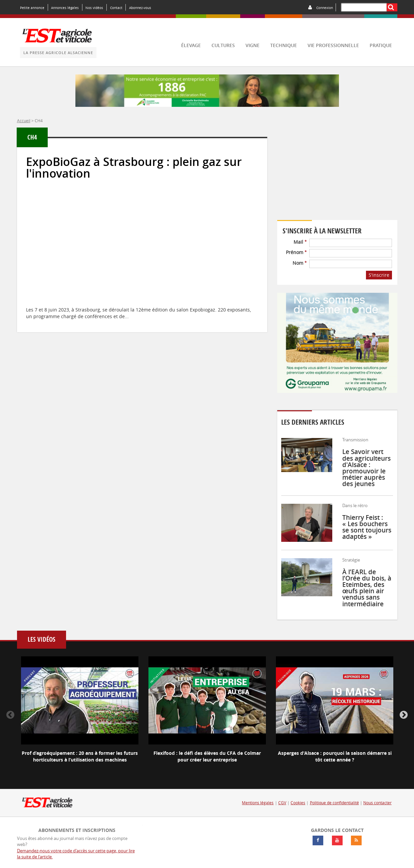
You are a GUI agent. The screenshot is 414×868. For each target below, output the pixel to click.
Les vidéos (42, 639)
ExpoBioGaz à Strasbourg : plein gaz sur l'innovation (134, 168)
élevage (191, 45)
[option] (80, 715)
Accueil (24, 121)
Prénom (296, 252)
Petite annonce (32, 8)
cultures (223, 45)
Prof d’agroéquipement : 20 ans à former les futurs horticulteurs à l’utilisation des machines (80, 756)
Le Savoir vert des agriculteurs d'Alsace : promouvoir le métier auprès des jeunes (366, 468)
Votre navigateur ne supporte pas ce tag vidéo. (337, 174)
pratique (381, 45)
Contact (116, 8)
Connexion (325, 8)
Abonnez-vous (140, 8)
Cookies (298, 803)
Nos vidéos (94, 8)
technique (284, 45)
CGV (282, 803)
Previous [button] (10, 715)
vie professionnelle (333, 45)
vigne (253, 45)
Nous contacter (377, 803)
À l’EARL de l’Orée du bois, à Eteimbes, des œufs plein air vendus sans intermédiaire (367, 588)
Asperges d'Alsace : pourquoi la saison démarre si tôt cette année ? (335, 756)
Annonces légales (65, 8)
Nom (300, 263)
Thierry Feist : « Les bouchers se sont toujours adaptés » (367, 527)
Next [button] (404, 715)
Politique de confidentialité (334, 803)
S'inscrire (379, 275)
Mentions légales (258, 803)
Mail (300, 242)
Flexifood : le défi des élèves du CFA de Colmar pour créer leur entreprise (207, 756)
